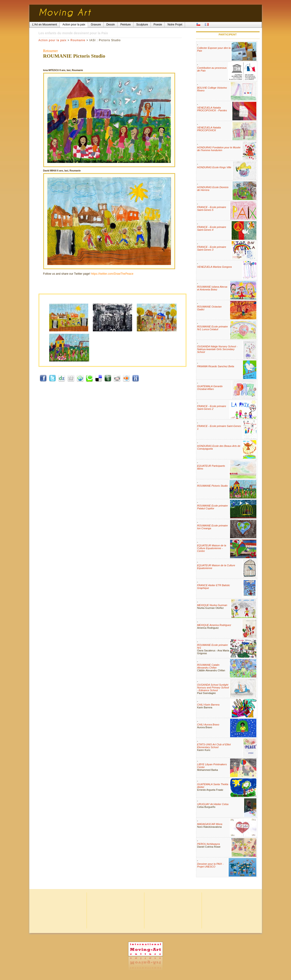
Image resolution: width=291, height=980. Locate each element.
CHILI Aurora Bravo (208, 725)
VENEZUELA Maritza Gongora (215, 267)
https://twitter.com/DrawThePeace (112, 274)
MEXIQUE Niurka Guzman (212, 605)
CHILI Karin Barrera (208, 705)
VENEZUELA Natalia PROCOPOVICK (209, 129)
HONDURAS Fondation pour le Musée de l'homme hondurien (219, 149)
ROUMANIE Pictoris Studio (213, 486)
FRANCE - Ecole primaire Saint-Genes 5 (212, 208)
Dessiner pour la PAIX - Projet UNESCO (210, 865)
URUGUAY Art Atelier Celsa (213, 804)
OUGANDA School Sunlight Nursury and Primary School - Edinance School (213, 688)
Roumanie (78, 40)
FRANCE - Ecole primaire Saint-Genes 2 (212, 408)
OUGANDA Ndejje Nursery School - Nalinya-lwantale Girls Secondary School (217, 349)
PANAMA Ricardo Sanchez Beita (216, 366)
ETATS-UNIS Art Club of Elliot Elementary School (214, 746)
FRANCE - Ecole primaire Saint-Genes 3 (212, 248)
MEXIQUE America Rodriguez (214, 625)
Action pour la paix (53, 40)
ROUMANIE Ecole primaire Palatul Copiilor (213, 507)
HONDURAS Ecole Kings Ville (214, 167)
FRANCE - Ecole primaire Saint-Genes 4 (212, 228)
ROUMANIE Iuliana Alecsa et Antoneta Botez (212, 288)
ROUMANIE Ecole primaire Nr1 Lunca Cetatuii (213, 328)
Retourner (51, 51)
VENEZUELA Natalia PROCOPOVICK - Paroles (212, 109)
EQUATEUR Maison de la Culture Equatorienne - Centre (212, 548)
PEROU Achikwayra (209, 844)
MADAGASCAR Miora (210, 824)
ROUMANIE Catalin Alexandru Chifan (208, 666)
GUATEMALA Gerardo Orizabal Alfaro (210, 388)
